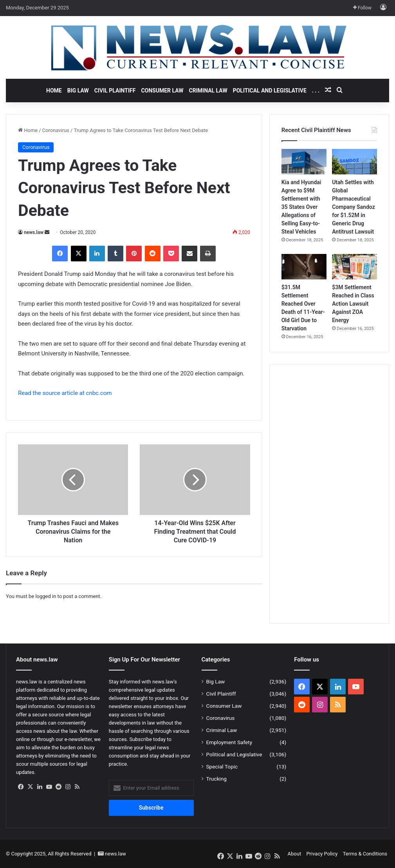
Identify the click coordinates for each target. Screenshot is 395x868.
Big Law (78, 91)
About (295, 854)
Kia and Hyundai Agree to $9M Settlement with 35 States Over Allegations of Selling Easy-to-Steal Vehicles (301, 207)
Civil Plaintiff (115, 91)
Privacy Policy (322, 854)
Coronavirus (56, 130)
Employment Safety (229, 742)
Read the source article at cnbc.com (65, 393)
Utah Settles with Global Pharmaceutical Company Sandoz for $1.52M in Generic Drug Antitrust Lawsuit (354, 207)
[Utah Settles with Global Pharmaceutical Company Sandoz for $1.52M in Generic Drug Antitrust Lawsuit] (354, 162)
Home (54, 91)
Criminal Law (208, 91)
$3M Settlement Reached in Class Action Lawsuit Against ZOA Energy (353, 304)
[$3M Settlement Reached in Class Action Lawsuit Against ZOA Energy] (354, 267)
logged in (46, 596)
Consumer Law (162, 91)
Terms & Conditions (365, 854)
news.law (34, 232)
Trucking (216, 779)
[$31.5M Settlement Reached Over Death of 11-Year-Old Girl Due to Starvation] (304, 267)
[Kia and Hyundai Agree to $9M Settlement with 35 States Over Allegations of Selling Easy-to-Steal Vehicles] (304, 162)
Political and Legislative (270, 91)
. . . (316, 91)
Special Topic (222, 767)
